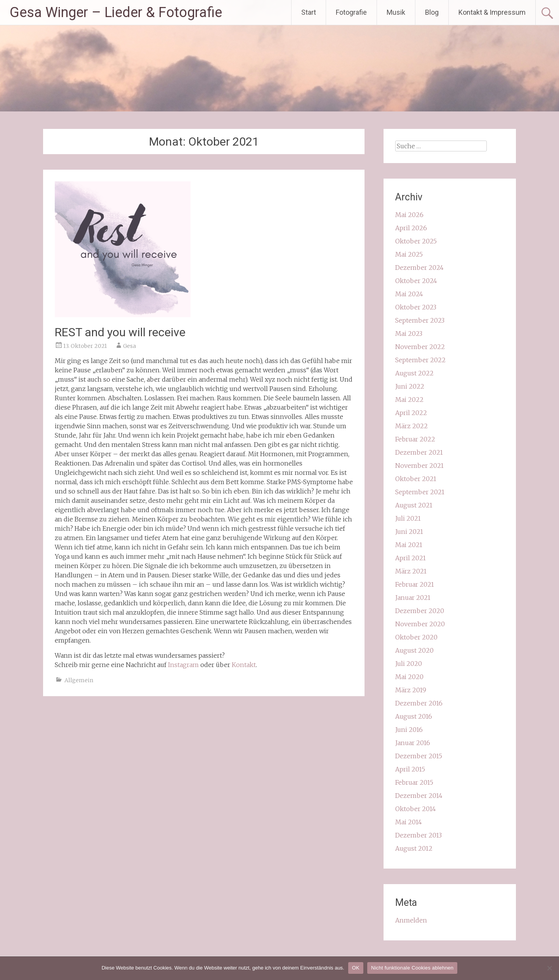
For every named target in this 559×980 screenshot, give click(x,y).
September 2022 (420, 360)
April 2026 (411, 228)
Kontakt (244, 665)
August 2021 (414, 505)
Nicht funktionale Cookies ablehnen (412, 968)
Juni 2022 (410, 386)
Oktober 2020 (416, 637)
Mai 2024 (409, 294)
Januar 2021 (413, 598)
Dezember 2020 (420, 611)
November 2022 (420, 347)
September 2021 (420, 492)
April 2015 (410, 769)
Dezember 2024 (419, 268)
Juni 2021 (409, 532)
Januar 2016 (413, 743)
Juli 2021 (408, 518)
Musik (396, 12)
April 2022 (411, 413)
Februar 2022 (415, 439)
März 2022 (411, 426)
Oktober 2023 (416, 307)
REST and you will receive (120, 332)
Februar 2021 (415, 584)
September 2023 (420, 320)
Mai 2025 (409, 254)
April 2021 (411, 558)
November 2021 (419, 466)
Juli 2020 (409, 664)
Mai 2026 (409, 215)
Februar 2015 (414, 782)
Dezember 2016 (419, 703)
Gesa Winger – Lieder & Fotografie (116, 12)
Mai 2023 (409, 334)
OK (356, 968)
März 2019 (411, 690)
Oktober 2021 (416, 479)
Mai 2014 (409, 822)
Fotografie (351, 12)
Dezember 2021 (419, 452)
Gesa (129, 346)
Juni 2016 (409, 730)
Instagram (183, 665)
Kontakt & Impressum (492, 12)
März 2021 (411, 571)
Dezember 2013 (418, 835)
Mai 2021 (409, 545)
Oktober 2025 (416, 241)
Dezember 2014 (419, 796)
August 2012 (414, 848)
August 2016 (414, 716)
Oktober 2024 (416, 281)
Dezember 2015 (419, 756)
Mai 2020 (409, 677)
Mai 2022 (409, 400)
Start (309, 12)
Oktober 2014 (416, 809)
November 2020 (420, 624)
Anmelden (411, 920)
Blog (432, 12)
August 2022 (414, 373)
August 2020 (414, 650)
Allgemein (79, 680)
